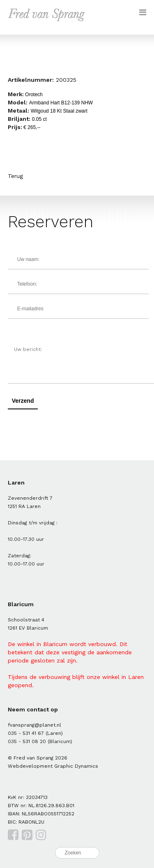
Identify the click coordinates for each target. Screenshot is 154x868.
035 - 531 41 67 (26, 733)
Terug (15, 176)
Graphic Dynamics (76, 766)
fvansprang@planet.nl (34, 725)
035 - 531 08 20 (27, 741)
